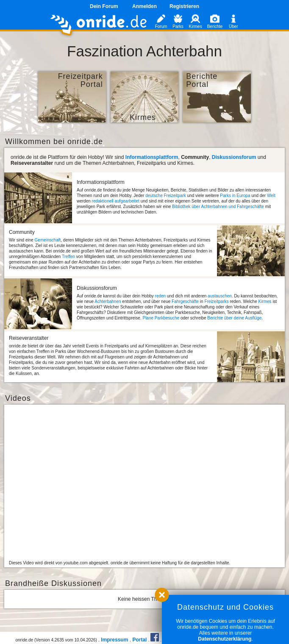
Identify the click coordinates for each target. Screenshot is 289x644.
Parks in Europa (235, 196)
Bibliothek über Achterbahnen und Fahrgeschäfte (218, 207)
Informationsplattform (152, 157)
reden (161, 296)
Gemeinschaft (48, 240)
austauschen (220, 296)
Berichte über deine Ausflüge (234, 318)
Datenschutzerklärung (225, 639)
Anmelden (144, 6)
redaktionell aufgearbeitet (116, 201)
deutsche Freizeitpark (166, 196)
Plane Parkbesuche (161, 318)
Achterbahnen (108, 301)
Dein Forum (104, 6)
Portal (139, 640)
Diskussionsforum (234, 157)
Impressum (114, 640)
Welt (271, 196)
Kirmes (265, 301)
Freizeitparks (216, 301)
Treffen (68, 257)
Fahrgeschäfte (185, 301)
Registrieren (184, 6)
